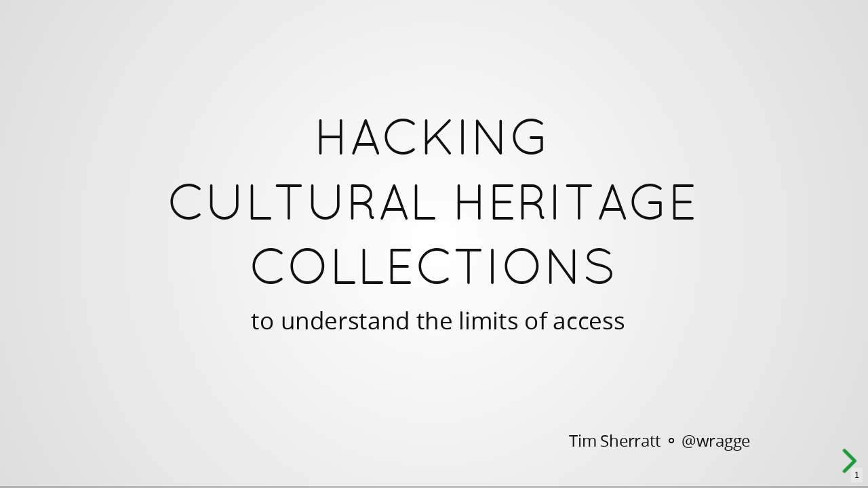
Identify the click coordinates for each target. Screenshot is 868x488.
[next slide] (854, 461)
